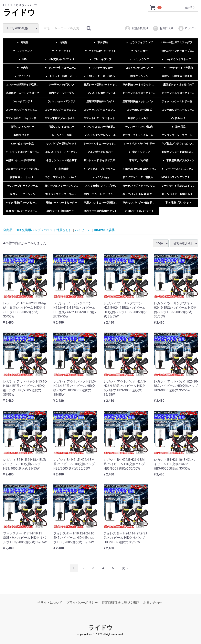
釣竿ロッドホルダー (139, 118)
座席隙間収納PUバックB (100, 101)
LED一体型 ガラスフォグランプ (179, 42)
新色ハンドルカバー (22, 127)
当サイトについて (50, 602)
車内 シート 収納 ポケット (62, 211)
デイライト (22, 76)
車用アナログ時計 (139, 160)
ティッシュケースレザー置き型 (179, 101)
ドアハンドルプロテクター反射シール (141, 93)
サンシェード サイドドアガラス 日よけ (102, 160)
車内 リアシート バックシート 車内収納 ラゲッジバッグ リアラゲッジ (102, 194)
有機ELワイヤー (23, 135)
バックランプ (139, 59)
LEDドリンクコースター (139, 68)
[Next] (125, 568)
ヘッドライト (61, 51)
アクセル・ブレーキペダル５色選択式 (102, 169)
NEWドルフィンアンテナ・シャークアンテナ (180, 177)
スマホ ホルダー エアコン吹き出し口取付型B (102, 110)
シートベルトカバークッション (101, 144)
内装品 (62, 42)
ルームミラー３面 (61, 135)
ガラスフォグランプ (139, 42)
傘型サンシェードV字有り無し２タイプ (24, 160)
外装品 (22, 42)
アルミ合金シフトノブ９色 (100, 186)
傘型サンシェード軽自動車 (61, 160)
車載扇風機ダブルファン (178, 160)
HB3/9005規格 (104, 230)
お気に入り (163, 28)
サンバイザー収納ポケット (61, 144)
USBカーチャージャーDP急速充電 (24, 169)
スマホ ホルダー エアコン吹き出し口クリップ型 (63, 110)
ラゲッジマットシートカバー (62, 177)
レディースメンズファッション (180, 169)
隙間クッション (139, 76)
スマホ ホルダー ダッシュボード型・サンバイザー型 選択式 (24, 110)
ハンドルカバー (178, 118)
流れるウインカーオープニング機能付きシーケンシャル (180, 51)
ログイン (187, 28)
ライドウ (19, 13)
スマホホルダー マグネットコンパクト (102, 118)
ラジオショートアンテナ (62, 101)
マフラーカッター (100, 68)
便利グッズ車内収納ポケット (100, 211)
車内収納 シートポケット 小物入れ (141, 85)
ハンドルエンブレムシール (100, 135)
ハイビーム (83, 230)
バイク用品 (100, 177)
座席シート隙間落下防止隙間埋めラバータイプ (180, 76)
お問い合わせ (153, 602)
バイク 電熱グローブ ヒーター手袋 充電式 (24, 203)
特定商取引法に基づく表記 (121, 602)
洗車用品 (178, 127)
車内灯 (22, 68)
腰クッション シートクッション (63, 186)
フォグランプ (23, 51)
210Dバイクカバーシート (139, 211)
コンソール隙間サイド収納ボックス (24, 85)
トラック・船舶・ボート (62, 76)
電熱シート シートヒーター (61, 203)
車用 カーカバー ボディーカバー (24, 211)
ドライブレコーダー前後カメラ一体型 (141, 177)
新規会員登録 (136, 28)
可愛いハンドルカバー (61, 127)
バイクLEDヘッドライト (100, 51)
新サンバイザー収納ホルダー (178, 194)
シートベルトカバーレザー (139, 144)
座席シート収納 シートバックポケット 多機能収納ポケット (102, 85)
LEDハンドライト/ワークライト (63, 152)
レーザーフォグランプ (61, 85)
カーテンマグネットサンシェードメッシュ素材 (141, 186)
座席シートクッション (23, 194)
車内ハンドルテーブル (61, 93)
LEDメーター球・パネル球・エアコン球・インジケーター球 (102, 76)
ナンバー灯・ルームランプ (62, 68)
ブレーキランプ (100, 59)
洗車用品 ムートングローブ (22, 93)
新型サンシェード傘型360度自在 (180, 152)
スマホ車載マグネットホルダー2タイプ (63, 118)
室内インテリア (139, 152)
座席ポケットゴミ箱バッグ (178, 85)
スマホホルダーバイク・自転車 (24, 118)
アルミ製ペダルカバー (100, 152)
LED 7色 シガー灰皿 (22, 144)
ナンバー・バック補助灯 (139, 127)
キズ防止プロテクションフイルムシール (180, 144)
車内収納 (100, 42)
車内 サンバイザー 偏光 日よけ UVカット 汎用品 (141, 203)
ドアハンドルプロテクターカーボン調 (180, 93)
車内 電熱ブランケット (178, 203)
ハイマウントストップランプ (180, 59)
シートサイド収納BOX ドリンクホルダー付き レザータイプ (180, 186)
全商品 (8, 230)
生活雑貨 (61, 169)
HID (23, 59)
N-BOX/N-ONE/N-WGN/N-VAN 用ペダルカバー (141, 169)
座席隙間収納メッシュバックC (140, 101)
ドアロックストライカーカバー (140, 135)
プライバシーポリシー (82, 602)
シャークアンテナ (23, 101)
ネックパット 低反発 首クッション (141, 194)
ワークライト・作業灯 (178, 68)
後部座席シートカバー (23, 177)
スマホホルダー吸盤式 (139, 110)
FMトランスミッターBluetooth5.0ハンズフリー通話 (63, 194)
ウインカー (139, 51)
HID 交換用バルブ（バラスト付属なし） (63, 59)
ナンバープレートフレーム (23, 186)
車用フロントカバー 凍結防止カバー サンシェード (102, 203)
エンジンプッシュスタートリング (180, 135)
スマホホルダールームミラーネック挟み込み (180, 110)
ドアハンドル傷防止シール (100, 93)
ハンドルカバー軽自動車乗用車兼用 (102, 127)
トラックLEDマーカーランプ (24, 152)
